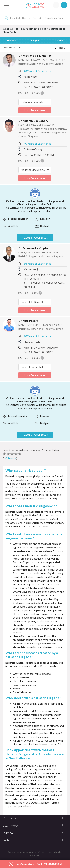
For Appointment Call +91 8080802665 (36, 864)
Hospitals (36, 41)
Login (56, 5)
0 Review (11, 458)
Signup (64, 5)
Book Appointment (35, 110)
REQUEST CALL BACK (35, 237)
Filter (63, 48)
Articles (59, 41)
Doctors (11, 41)
